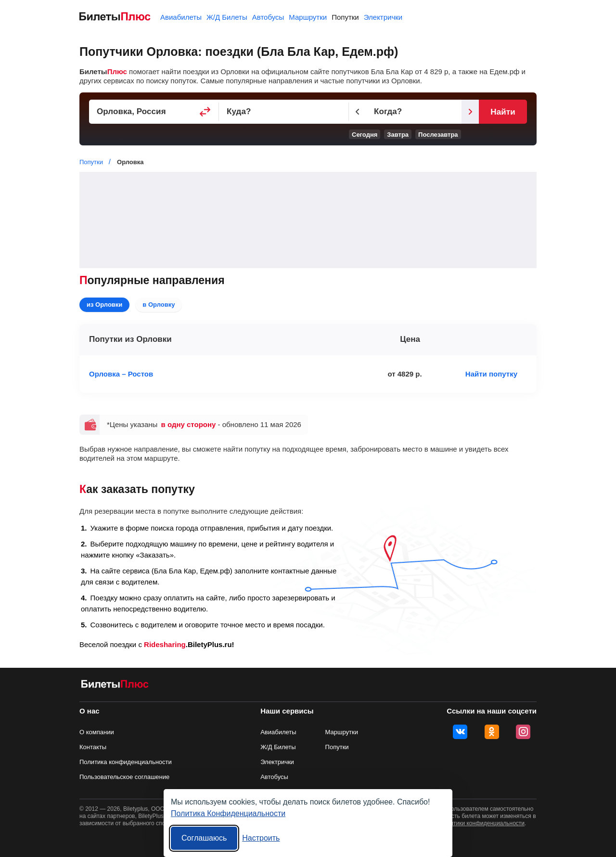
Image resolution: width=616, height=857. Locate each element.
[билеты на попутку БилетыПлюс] (115, 686)
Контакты (93, 747)
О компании (97, 732)
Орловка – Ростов (121, 374)
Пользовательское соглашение (124, 777)
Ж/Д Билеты (227, 17)
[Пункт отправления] (154, 112)
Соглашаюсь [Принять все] (204, 838)
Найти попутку (491, 374)
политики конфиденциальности (482, 823)
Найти (503, 112)
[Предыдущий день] (358, 112)
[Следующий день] (470, 112)
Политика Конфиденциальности (228, 813)
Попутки (345, 17)
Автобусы (268, 17)
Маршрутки (308, 17)
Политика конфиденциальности (126, 762)
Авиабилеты (181, 17)
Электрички (383, 17)
